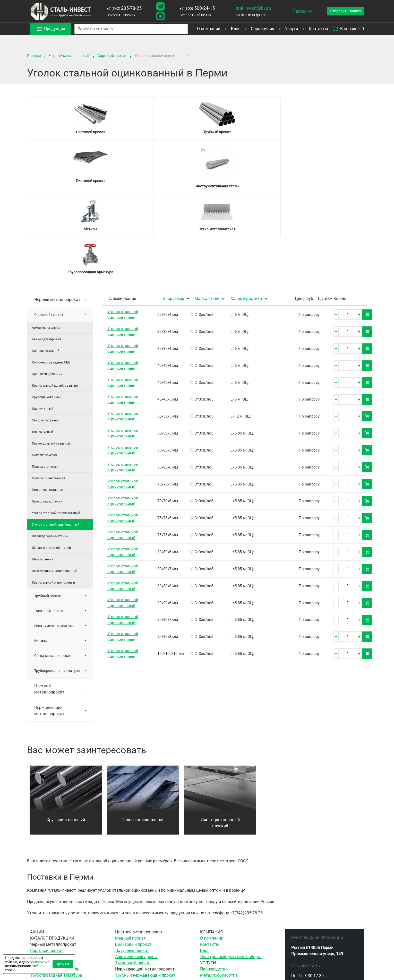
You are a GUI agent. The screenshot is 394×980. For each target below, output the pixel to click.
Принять (63, 964)
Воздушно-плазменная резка (228, 933)
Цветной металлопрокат (49, 603)
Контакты (318, 29)
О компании (209, 29)
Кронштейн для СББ (47, 288)
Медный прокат (130, 852)
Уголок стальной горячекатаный (56, 427)
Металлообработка (219, 889)
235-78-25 (123, 8)
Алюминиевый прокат (136, 871)
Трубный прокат (48, 510)
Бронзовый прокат (133, 858)
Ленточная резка (217, 914)
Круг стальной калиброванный (55, 300)
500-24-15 (194, 8)
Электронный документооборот (231, 871)
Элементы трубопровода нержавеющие (153, 914)
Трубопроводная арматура (57, 585)
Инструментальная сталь (56, 540)
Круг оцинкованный (47, 311)
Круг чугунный (43, 323)
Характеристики (246, 213)
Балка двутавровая (46, 253)
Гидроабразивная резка (223, 939)
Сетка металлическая (53, 570)
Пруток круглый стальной (51, 358)
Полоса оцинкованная (49, 392)
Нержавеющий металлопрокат (49, 625)
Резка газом (212, 926)
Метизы (41, 555)
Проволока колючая (47, 415)
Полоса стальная (45, 381)
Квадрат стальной (46, 265)
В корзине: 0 (348, 29)
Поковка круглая (44, 369)
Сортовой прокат (112, 56)
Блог (235, 29)
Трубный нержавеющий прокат (145, 889)
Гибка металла (214, 895)
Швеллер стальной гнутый (51, 462)
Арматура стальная (47, 242)
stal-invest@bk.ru (250, 8)
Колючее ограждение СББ (51, 276)
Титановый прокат (133, 877)
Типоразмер (172, 213)
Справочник (263, 29)
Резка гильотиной (217, 920)
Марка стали (207, 213)
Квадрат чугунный (46, 334)
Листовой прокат (49, 525)
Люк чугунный (42, 346)
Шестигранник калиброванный (55, 485)
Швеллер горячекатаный (50, 450)
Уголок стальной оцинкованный (56, 439)
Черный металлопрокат (69, 56)
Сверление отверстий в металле (231, 902)
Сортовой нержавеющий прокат (146, 902)
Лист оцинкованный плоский (220, 737)
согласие (37, 962)
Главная (34, 56)
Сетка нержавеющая (135, 908)
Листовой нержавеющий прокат (146, 895)
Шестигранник (42, 473)
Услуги (292, 29)
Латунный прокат (132, 865)
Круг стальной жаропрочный (53, 497)
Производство (214, 883)
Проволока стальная (48, 404)
